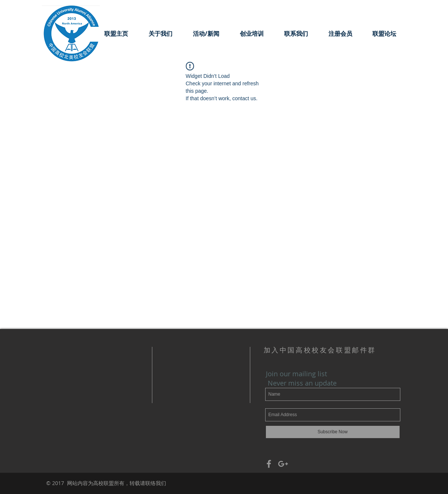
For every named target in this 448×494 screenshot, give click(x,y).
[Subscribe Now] (333, 432)
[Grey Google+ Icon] (283, 464)
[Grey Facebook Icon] (269, 464)
